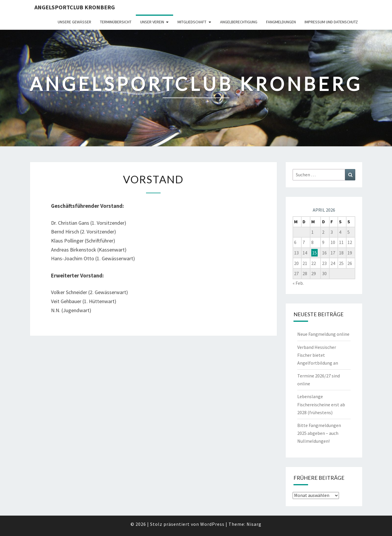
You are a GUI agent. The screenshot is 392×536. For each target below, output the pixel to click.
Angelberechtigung (239, 22)
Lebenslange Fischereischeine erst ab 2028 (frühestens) (321, 404)
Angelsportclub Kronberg (75, 7)
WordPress (212, 524)
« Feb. (298, 283)
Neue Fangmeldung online (323, 334)
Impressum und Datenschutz (331, 22)
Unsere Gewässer (74, 22)
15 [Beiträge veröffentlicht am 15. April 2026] (314, 253)
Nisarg (254, 524)
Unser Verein (152, 22)
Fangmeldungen (281, 22)
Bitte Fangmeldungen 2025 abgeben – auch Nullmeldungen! (319, 433)
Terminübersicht (116, 22)
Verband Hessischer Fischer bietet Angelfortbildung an (318, 355)
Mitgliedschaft (192, 22)
